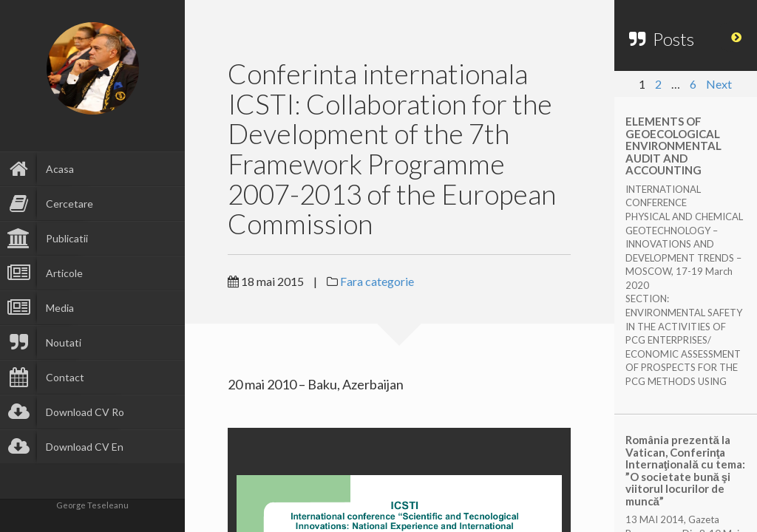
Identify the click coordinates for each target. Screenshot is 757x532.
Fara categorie (377, 281)
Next (719, 84)
